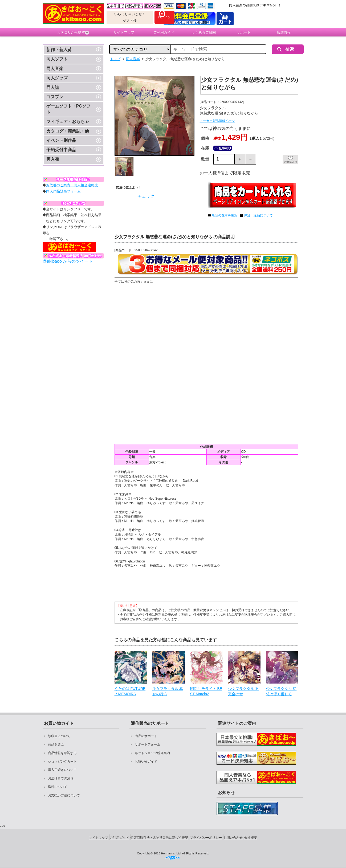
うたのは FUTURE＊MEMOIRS (130, 691)
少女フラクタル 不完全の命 (243, 691)
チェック (146, 196)
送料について (58, 787)
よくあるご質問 (204, 32)
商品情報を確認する (62, 753)
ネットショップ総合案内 (152, 753)
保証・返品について (258, 215)
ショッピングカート (62, 762)
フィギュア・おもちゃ (68, 122)
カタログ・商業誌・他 (68, 131)
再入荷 (53, 159)
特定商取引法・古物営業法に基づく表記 (159, 838)
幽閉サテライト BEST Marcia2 (206, 691)
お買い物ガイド (146, 762)
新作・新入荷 (59, 50)
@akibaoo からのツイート (68, 261)
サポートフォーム (148, 744)
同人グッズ (57, 78)
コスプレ (55, 97)
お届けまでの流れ (61, 778)
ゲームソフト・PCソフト (68, 109)
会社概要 (251, 838)
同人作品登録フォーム (63, 191)
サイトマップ (124, 32)
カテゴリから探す (73, 32)
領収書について (59, 736)
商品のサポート (146, 736)
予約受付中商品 (61, 150)
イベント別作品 (61, 140)
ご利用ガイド (164, 32)
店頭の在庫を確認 (225, 215)
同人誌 (53, 87)
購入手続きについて (62, 770)
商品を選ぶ (56, 744)
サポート (244, 32)
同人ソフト (57, 59)
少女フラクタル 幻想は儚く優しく (281, 691)
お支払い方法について (64, 795)
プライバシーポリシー (206, 838)
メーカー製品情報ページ (217, 121)
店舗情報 (284, 32)
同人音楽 (55, 69)
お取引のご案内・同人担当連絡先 (72, 185)
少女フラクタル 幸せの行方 (168, 691)
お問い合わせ (233, 838)
